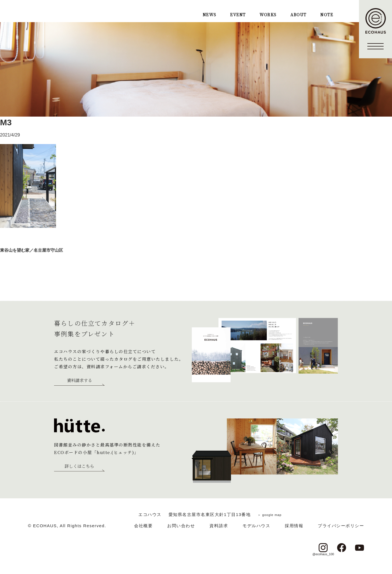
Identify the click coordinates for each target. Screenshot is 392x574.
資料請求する (80, 381)
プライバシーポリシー (341, 526)
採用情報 (294, 526)
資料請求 (219, 526)
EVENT (238, 15)
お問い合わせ (181, 526)
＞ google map (270, 514)
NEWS (210, 15)
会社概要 (143, 526)
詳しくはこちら (79, 466)
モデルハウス (256, 526)
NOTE (327, 15)
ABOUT (298, 15)
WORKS (268, 15)
